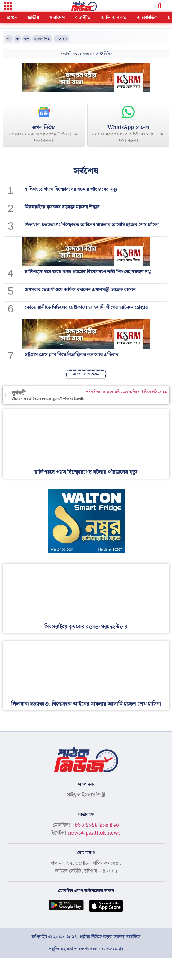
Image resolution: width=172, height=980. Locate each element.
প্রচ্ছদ (12, 17)
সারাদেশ (57, 17)
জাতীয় (33, 17)
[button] (8, 7)
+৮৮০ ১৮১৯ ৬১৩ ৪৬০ (95, 825)
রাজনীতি (83, 17)
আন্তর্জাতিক (147, 17)
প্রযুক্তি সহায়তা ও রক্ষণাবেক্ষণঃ (86, 949)
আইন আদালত (114, 17)
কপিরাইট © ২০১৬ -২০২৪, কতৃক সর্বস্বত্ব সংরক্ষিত (86, 937)
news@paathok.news (94, 833)
